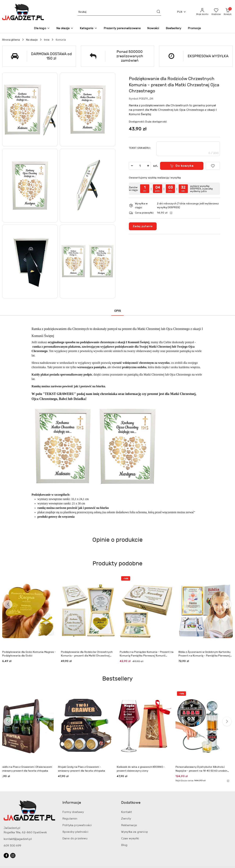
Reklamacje (129, 825)
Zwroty (126, 819)
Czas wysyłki (130, 838)
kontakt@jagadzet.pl (18, 839)
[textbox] (188, 149)
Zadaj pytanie (143, 226)
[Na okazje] (65, 29)
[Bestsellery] (174, 29)
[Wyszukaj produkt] (119, 12)
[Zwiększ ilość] (148, 166)
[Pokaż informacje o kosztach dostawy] (171, 213)
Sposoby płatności (75, 832)
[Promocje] (194, 29)
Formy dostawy (73, 812)
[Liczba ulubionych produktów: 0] (216, 12)
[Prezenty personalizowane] (122, 29)
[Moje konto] (202, 12)
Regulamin (70, 819)
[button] (30, 109)
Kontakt (126, 812)
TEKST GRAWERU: (140, 148)
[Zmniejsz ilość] (132, 166)
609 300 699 (12, 846)
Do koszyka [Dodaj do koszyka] (182, 166)
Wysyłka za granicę (134, 832)
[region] (174, 189)
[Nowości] (153, 29)
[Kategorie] (88, 29)
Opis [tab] (117, 311)
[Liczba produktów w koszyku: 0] (228, 12)
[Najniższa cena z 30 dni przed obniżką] (231, 781)
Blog (124, 845)
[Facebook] (6, 856)
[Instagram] (13, 856)
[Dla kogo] (42, 29)
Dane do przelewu (75, 838)
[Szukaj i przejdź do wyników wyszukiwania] (158, 12)
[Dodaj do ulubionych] (213, 166)
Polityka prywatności (77, 825)
